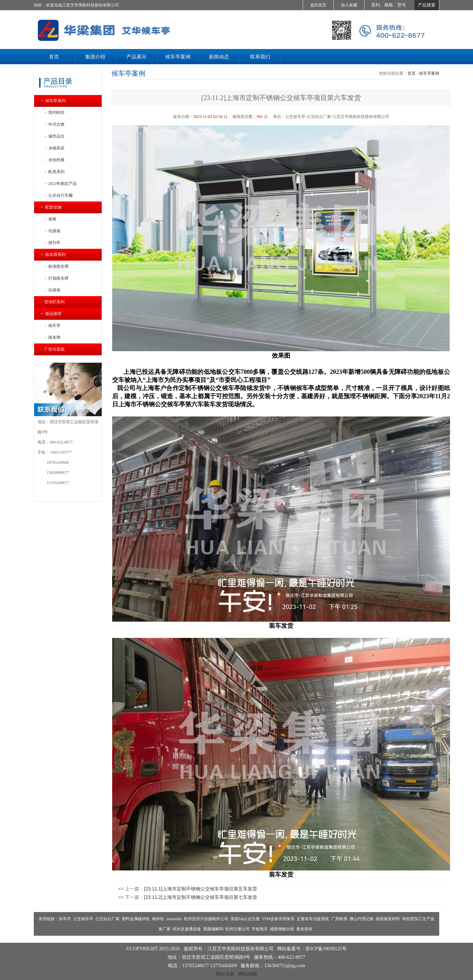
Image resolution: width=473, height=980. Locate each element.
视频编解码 (213, 929)
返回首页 (318, 5)
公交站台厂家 (107, 919)
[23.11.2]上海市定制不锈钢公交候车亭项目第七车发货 (201, 897)
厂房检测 (339, 919)
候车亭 (65, 919)
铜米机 (158, 919)
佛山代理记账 (362, 919)
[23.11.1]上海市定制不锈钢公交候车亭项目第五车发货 (201, 889)
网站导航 (225, 974)
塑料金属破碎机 (136, 919)
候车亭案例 (429, 73)
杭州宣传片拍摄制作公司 (206, 919)
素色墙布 (304, 929)
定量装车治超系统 (313, 919)
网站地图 (248, 974)
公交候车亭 (83, 919)
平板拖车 (260, 929)
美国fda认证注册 (245, 919)
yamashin (174, 919)
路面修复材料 (388, 919)
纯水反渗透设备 (187, 929)
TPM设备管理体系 (278, 919)
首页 (412, 73)
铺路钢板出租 (282, 929)
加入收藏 (349, 5)
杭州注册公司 (238, 929)
